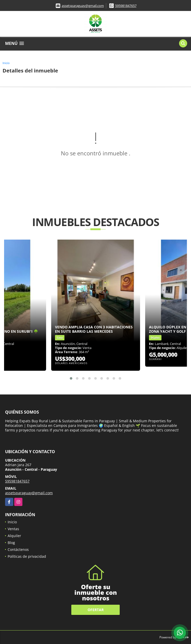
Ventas (13, 529)
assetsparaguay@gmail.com (83, 6)
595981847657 (126, 6)
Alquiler (14, 536)
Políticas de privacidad (27, 556)
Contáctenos (18, 549)
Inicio (6, 63)
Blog (11, 543)
